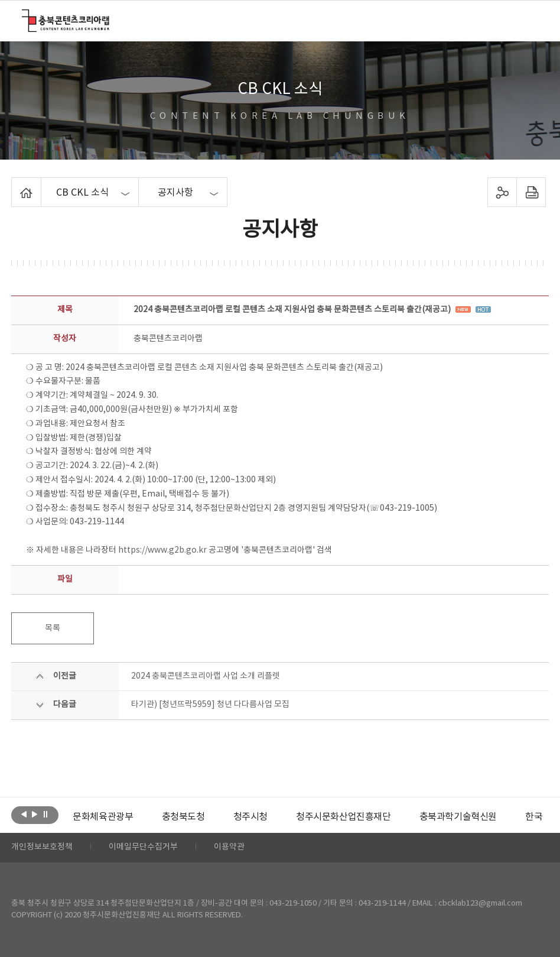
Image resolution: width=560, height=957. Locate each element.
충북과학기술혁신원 (458, 817)
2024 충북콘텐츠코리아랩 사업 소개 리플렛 (206, 676)
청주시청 (250, 817)
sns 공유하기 (502, 192)
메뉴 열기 (530, 20)
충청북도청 (183, 817)
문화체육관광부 (103, 817)
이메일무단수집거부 (143, 848)
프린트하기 (531, 192)
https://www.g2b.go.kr (162, 550)
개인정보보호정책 (42, 848)
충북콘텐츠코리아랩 (25, 16)
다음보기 (35, 814)
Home (14, 184)
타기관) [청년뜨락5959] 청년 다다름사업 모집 (210, 705)
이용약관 (229, 848)
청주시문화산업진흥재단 (344, 817)
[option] (103, 817)
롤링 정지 (45, 814)
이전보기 (24, 814)
